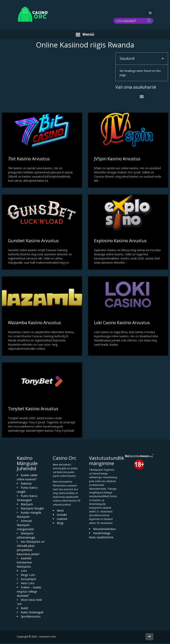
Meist (60, 512)
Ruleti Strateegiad (32, 613)
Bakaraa (26, 485)
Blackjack (27, 505)
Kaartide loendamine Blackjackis (24, 564)
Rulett (25, 609)
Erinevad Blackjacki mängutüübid (25, 526)
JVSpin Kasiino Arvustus (117, 160)
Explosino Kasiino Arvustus (120, 242)
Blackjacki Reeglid (32, 510)
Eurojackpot (28, 580)
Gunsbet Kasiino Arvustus (33, 242)
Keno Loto (28, 584)
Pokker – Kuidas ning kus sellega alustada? (29, 593)
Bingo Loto (28, 576)
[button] (163, 60)
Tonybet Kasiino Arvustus (33, 410)
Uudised (62, 520)
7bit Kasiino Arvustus (29, 160)
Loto (24, 572)
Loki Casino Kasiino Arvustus (122, 324)
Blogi (60, 524)
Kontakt (62, 516)
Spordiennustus (31, 618)
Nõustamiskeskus (104, 530)
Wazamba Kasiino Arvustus (34, 324)
